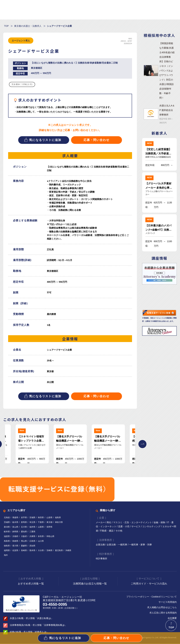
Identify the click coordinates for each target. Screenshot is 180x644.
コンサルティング (152, 527)
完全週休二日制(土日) (22, 84)
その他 (119, 531)
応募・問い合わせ (96, 140)
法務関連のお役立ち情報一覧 (90, 584)
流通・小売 (124, 527)
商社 (109, 523)
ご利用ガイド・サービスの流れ (149, 584)
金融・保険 (160, 523)
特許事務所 (101, 559)
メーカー (101, 523)
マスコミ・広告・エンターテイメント (133, 523)
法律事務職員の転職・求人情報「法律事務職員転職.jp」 (38, 625)
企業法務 (101, 545)
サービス (136, 527)
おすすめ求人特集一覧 (31, 584)
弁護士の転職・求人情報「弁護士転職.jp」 (31, 618)
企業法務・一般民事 (117, 545)
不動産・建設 (107, 531)
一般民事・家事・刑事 (140, 545)
